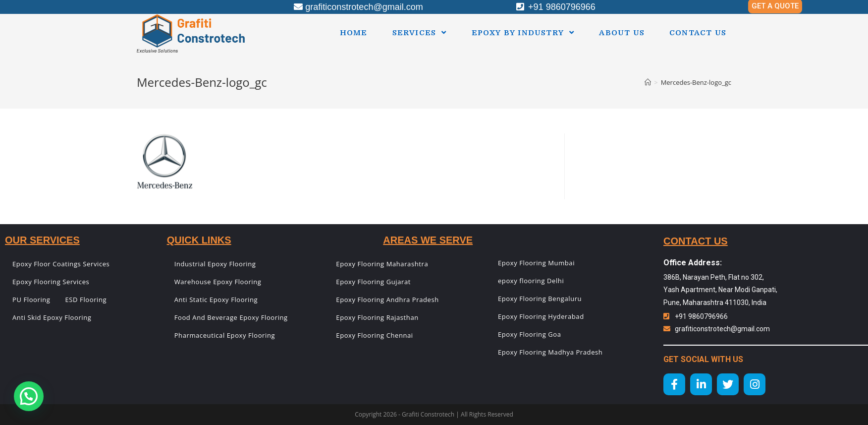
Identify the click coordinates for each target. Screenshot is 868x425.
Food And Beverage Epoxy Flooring (231, 317)
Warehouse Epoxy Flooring (218, 282)
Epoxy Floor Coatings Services (61, 264)
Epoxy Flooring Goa (530, 334)
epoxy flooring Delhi (531, 281)
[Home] (648, 82)
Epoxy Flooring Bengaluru (540, 299)
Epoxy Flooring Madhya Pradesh (550, 352)
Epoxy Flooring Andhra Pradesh (387, 300)
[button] (29, 396)
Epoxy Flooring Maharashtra (382, 264)
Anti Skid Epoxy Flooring (52, 317)
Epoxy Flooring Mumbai (536, 263)
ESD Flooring (86, 300)
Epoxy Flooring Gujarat (373, 282)
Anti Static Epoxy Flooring (216, 300)
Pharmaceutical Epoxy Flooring (225, 335)
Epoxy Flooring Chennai (374, 335)
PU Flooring (31, 300)
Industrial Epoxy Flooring (215, 264)
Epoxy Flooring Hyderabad (541, 316)
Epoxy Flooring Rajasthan (377, 317)
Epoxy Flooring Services (51, 282)
